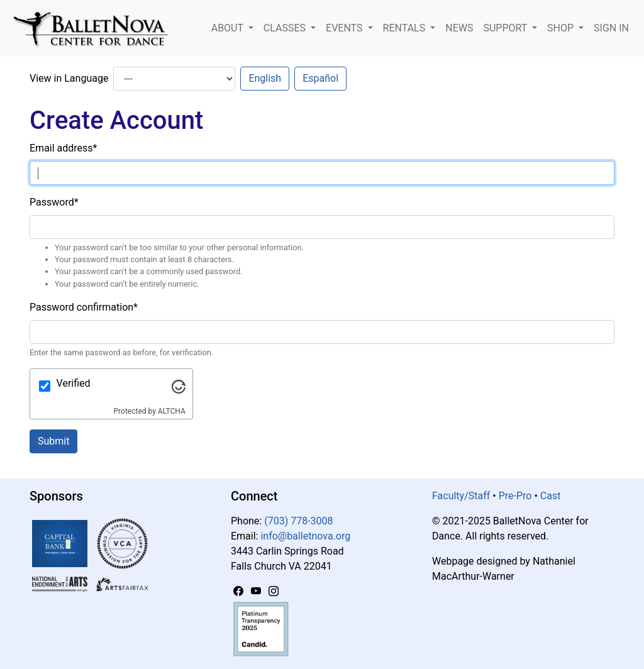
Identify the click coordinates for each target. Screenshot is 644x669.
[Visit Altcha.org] (179, 386)
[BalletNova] (96, 28)
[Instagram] (274, 591)
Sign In (611, 28)
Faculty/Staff (461, 496)
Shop (562, 28)
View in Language (69, 78)
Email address (64, 148)
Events (345, 28)
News (459, 28)
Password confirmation (84, 307)
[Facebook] (240, 591)
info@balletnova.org (305, 536)
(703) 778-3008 (298, 521)
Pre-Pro (515, 496)
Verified (74, 383)
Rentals (406, 28)
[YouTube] (257, 591)
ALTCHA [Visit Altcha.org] (172, 411)
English (265, 78)
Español (320, 78)
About (229, 28)
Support (506, 28)
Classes (286, 28)
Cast (551, 496)
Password (54, 202)
